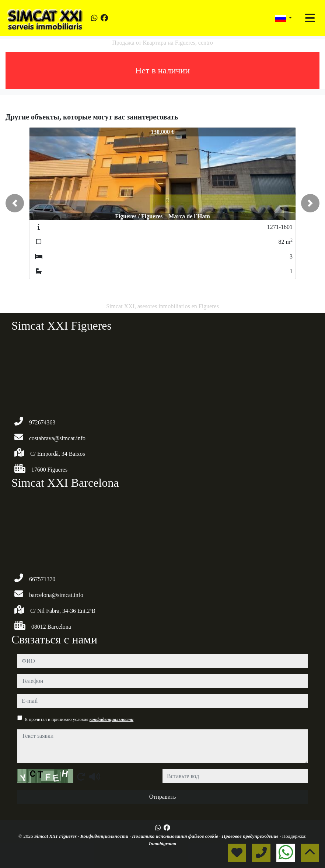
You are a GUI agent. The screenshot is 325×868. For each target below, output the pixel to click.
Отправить (163, 797)
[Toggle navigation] (310, 18)
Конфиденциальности (105, 836)
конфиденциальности (112, 719)
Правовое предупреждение (251, 836)
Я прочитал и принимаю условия (79, 719)
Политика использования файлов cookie (176, 836)
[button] (15, 203)
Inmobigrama (163, 843)
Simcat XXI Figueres (56, 836)
